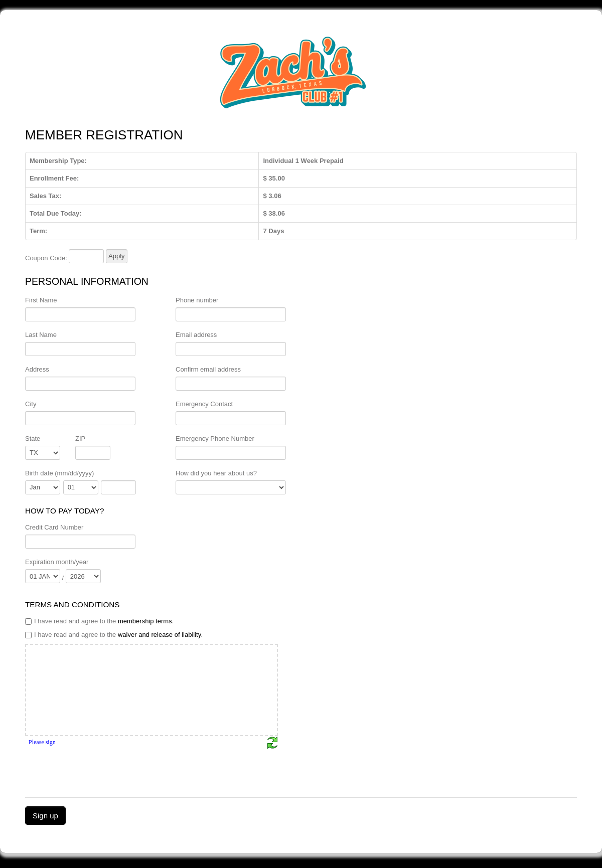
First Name (41, 300)
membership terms (145, 621)
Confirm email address (208, 369)
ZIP (80, 439)
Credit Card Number (54, 527)
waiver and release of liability (159, 635)
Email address (196, 335)
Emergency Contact (204, 404)
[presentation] (101, 769)
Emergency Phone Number (215, 439)
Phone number (197, 300)
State (33, 439)
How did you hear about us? (216, 473)
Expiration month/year (57, 562)
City (31, 404)
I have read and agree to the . (99, 621)
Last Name (41, 335)
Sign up (45, 816)
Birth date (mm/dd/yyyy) (59, 473)
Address (37, 369)
